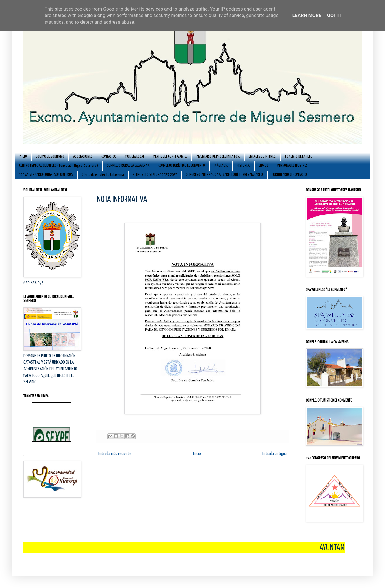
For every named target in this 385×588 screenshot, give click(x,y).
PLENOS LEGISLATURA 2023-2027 (155, 175)
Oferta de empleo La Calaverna (103, 175)
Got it (334, 15)
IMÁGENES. (221, 166)
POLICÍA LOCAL (135, 157)
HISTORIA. (243, 166)
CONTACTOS (109, 157)
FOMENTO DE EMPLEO (299, 157)
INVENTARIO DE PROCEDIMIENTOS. (218, 157)
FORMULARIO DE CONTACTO (289, 175)
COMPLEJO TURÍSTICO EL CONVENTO (182, 166)
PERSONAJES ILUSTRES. (293, 166)
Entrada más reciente (115, 454)
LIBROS (264, 166)
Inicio (197, 454)
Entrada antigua (274, 454)
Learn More (307, 15)
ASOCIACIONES (83, 157)
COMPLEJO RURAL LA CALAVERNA (128, 166)
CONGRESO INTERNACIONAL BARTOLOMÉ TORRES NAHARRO (224, 175)
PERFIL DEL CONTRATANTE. (170, 157)
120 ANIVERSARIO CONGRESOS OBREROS (46, 175)
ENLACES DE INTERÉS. (263, 157)
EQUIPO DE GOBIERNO (50, 157)
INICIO (23, 157)
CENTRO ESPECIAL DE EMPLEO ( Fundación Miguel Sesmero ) (59, 166)
